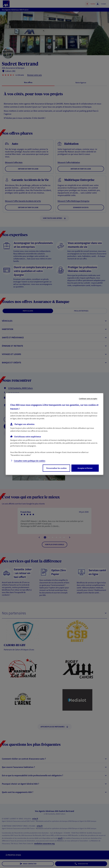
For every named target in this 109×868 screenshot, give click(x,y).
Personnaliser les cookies (56, 468)
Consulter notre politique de (30, 461)
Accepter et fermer (85, 468)
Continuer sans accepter (88, 399)
